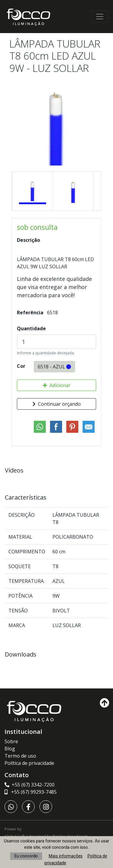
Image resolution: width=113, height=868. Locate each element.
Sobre (11, 741)
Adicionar (57, 385)
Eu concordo (26, 856)
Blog (10, 749)
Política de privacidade (29, 763)
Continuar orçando (57, 404)
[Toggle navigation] (100, 17)
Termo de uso (20, 756)
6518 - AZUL (54, 366)
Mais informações (66, 856)
